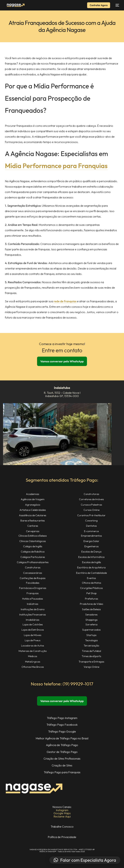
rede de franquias (65, 301)
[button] (85, 860)
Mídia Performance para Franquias (56, 166)
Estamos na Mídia (62, 819)
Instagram (62, 810)
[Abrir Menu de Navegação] (116, 5)
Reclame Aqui (62, 816)
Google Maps (62, 813)
